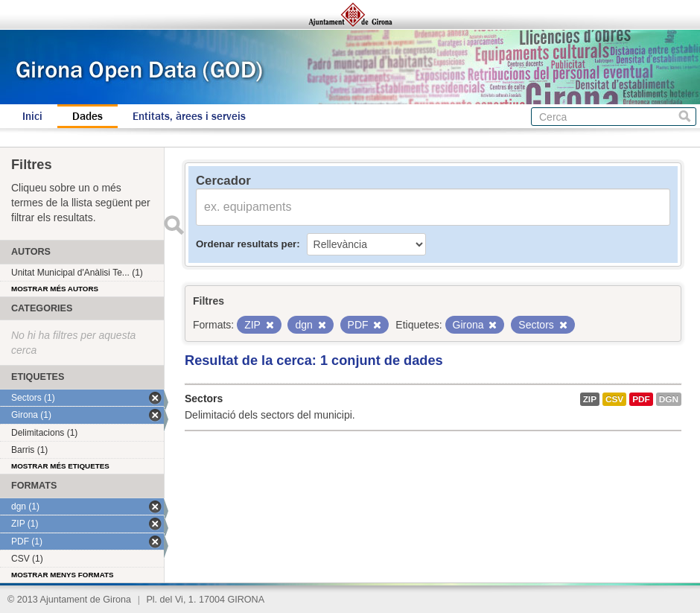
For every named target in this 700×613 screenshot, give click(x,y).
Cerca (685, 117)
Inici (32, 116)
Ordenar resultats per (246, 244)
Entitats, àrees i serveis (189, 116)
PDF (641, 399)
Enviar (174, 225)
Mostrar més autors (55, 289)
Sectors (204, 398)
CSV (614, 399)
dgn (669, 399)
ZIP (590, 399)
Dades (87, 116)
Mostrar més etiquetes (60, 466)
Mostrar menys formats (63, 575)
